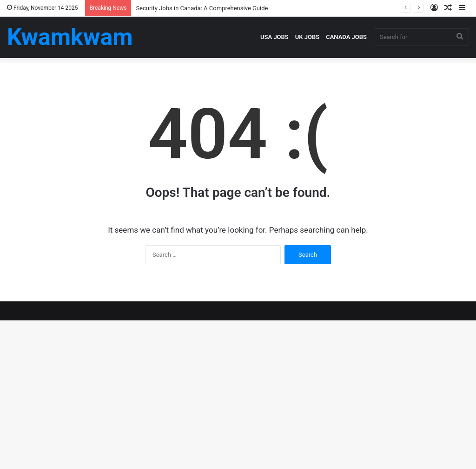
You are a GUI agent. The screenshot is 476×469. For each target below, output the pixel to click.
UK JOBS (307, 37)
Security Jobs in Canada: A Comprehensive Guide (202, 8)
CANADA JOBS (346, 37)
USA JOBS (274, 37)
